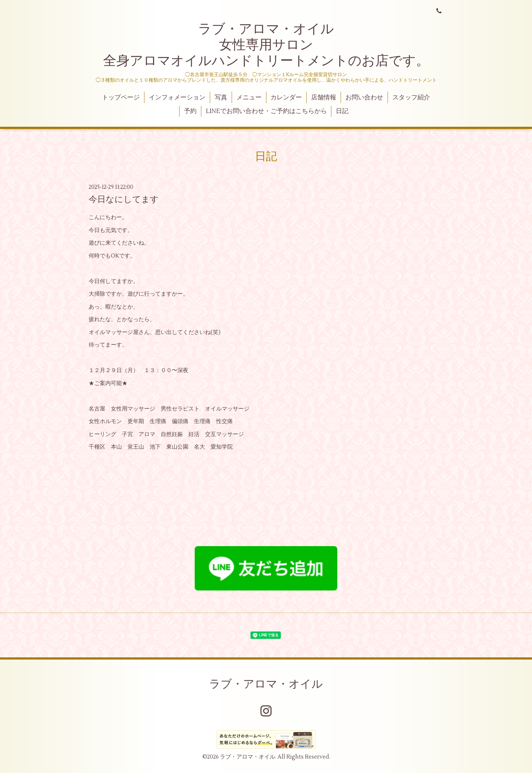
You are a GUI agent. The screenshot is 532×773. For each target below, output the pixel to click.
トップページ (121, 98)
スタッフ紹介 (411, 98)
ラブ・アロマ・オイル (266, 684)
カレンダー (286, 98)
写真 (221, 98)
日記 (342, 111)
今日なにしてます (124, 200)
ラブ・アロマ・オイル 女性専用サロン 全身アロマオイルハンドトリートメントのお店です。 (266, 45)
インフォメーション (177, 98)
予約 (190, 111)
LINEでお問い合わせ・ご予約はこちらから (266, 111)
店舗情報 (324, 98)
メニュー (249, 98)
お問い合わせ (364, 98)
